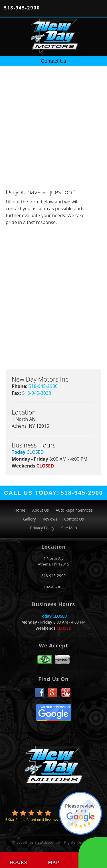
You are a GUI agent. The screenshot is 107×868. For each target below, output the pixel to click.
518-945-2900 (22, 8)
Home (20, 510)
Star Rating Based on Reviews (31, 820)
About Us (41, 510)
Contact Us (74, 519)
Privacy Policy (42, 528)
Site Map (69, 528)
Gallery (29, 519)
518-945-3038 (37, 393)
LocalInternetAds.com (37, 842)
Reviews (50, 519)
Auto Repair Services (74, 510)
